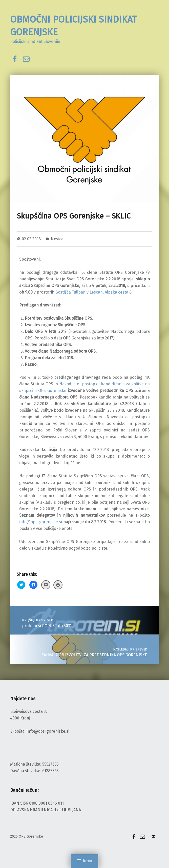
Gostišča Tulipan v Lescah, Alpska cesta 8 (93, 292)
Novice (57, 239)
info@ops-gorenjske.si (41, 522)
